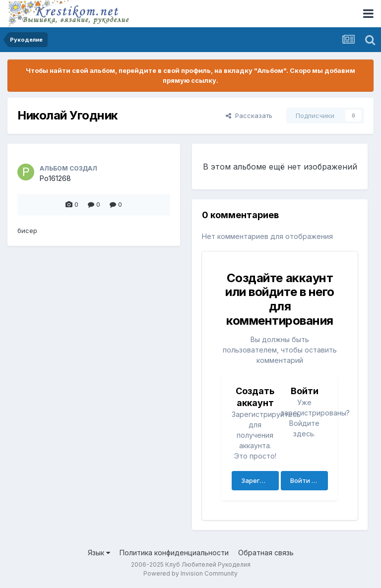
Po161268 (55, 178)
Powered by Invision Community (190, 573)
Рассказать (249, 116)
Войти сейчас (309, 480)
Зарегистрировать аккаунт (260, 480)
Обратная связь (266, 553)
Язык (99, 553)
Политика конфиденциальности (174, 553)
